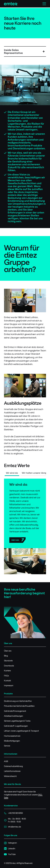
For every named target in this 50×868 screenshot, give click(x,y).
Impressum (9, 685)
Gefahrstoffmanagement (15, 711)
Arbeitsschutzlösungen (13, 716)
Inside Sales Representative (13, 51)
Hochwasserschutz (12, 736)
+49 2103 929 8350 (13, 813)
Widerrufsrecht (10, 776)
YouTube (10, 854)
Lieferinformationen (12, 771)
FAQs (6, 676)
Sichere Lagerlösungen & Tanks (17, 721)
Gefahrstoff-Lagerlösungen (16, 726)
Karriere (7, 671)
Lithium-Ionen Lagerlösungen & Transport (21, 731)
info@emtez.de (12, 827)
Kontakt (7, 681)
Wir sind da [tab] (12, 473)
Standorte (8, 661)
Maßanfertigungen (12, 741)
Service (7, 746)
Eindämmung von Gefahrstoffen (18, 701)
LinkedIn (10, 849)
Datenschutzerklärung (13, 766)
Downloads (9, 666)
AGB (6, 761)
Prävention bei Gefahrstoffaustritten (19, 706)
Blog (6, 656)
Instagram (10, 843)
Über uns (15, 540)
